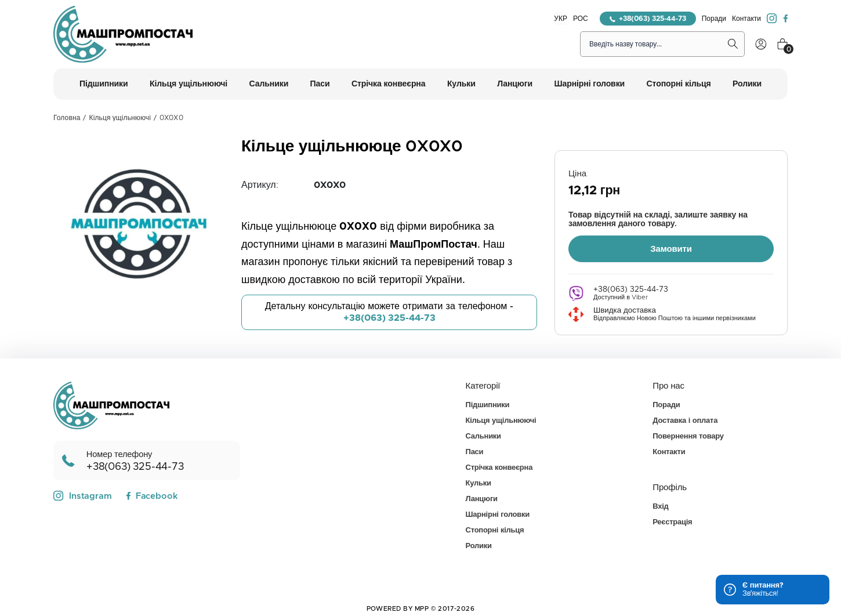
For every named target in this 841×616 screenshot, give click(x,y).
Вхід (660, 506)
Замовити (671, 248)
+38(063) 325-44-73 (648, 19)
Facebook (152, 495)
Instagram (83, 495)
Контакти (746, 19)
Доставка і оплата (685, 420)
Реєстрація (672, 521)
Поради (714, 19)
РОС (581, 19)
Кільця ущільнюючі (120, 118)
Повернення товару (688, 435)
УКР (561, 19)
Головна (67, 118)
